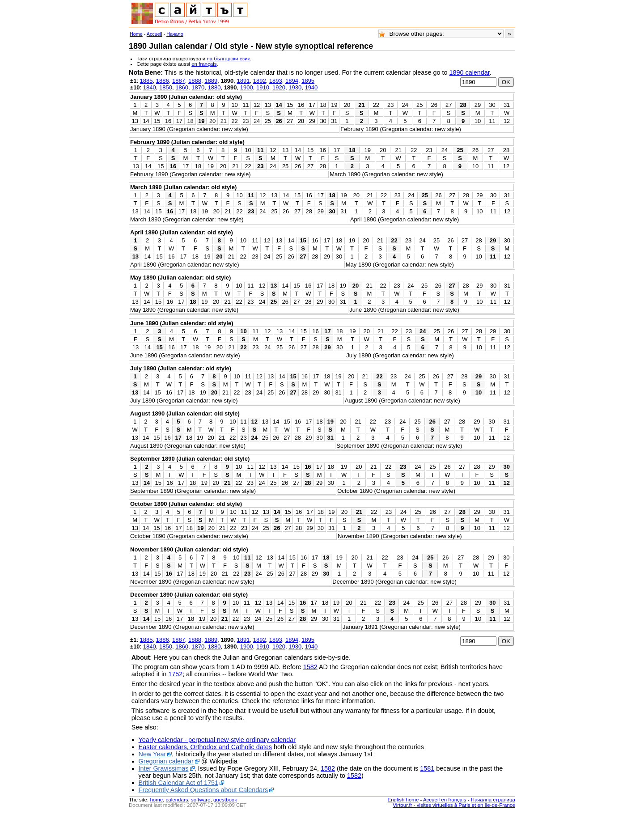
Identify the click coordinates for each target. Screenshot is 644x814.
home (156, 800)
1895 (308, 81)
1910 (263, 87)
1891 (244, 81)
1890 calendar (469, 72)
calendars (177, 800)
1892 (260, 81)
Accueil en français (445, 800)
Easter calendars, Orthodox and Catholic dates (205, 747)
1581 (427, 768)
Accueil (155, 34)
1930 (295, 87)
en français (204, 64)
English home (403, 800)
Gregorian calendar (166, 761)
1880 (214, 87)
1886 (163, 81)
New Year (153, 754)
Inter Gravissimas (164, 768)
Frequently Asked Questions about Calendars (203, 790)
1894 (292, 81)
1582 (310, 667)
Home (136, 34)
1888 (195, 81)
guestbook (225, 800)
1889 (211, 81)
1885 (146, 81)
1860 (182, 87)
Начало (175, 34)
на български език (228, 59)
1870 (198, 87)
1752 (175, 674)
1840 (150, 87)
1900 (247, 87)
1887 (179, 81)
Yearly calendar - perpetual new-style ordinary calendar (217, 740)
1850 (166, 87)
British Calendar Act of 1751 (178, 783)
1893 (276, 81)
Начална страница (493, 800)
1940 (311, 87)
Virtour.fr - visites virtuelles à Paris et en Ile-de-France (454, 805)
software (201, 800)
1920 (279, 87)
